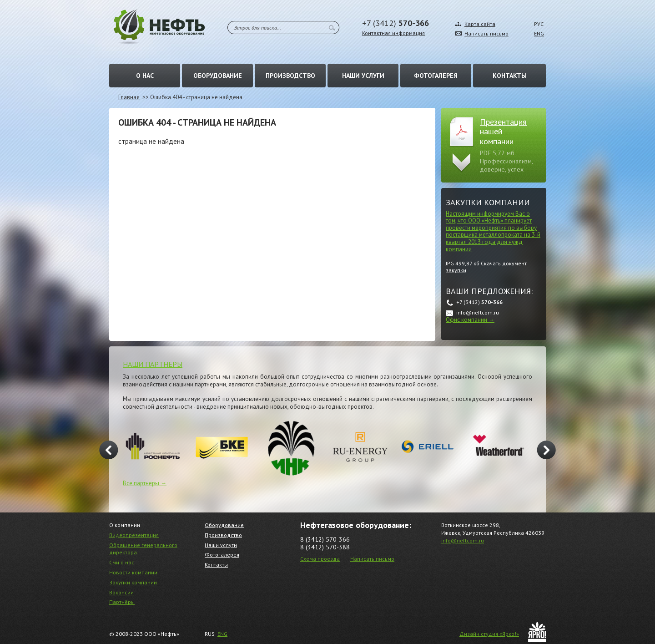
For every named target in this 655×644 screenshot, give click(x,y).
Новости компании (133, 572)
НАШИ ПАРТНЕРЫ (153, 364)
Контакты (510, 76)
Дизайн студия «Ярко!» (489, 634)
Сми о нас (122, 562)
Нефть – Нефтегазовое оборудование (159, 27)
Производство (290, 76)
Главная (129, 97)
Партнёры (122, 602)
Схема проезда (320, 559)
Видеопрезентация (134, 535)
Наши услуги (363, 76)
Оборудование (218, 76)
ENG (539, 33)
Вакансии (121, 592)
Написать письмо (486, 33)
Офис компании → (470, 320)
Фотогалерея (436, 76)
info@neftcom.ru (463, 540)
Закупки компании (488, 202)
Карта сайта (480, 24)
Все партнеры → (145, 483)
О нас (145, 76)
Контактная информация (393, 33)
